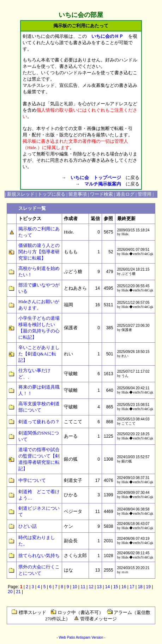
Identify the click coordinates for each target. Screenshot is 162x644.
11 (83, 587)
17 (132, 587)
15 (116, 587)
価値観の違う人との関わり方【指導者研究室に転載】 (39, 252)
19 (148, 587)
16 (124, 587)
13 (99, 587)
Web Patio (67, 637)
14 (107, 587)
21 (18, 592)
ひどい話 (28, 526)
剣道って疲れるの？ (39, 422)
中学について (32, 480)
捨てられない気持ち (39, 556)
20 (10, 592)
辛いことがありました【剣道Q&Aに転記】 (39, 354)
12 (91, 587)
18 (140, 587)
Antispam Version (90, 637)
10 (75, 587)
